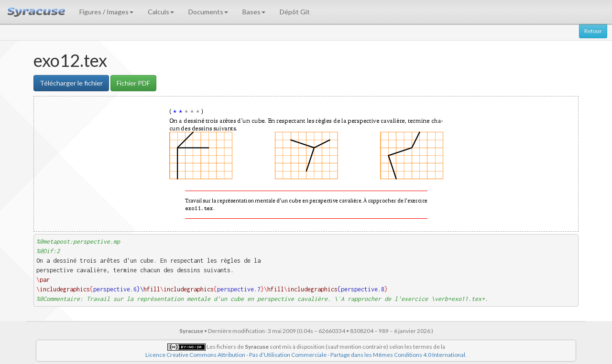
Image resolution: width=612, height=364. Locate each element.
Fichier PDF (133, 83)
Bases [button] (254, 12)
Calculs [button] (161, 12)
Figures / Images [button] (106, 12)
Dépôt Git (295, 12)
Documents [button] (208, 12)
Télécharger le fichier (71, 83)
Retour (593, 31)
